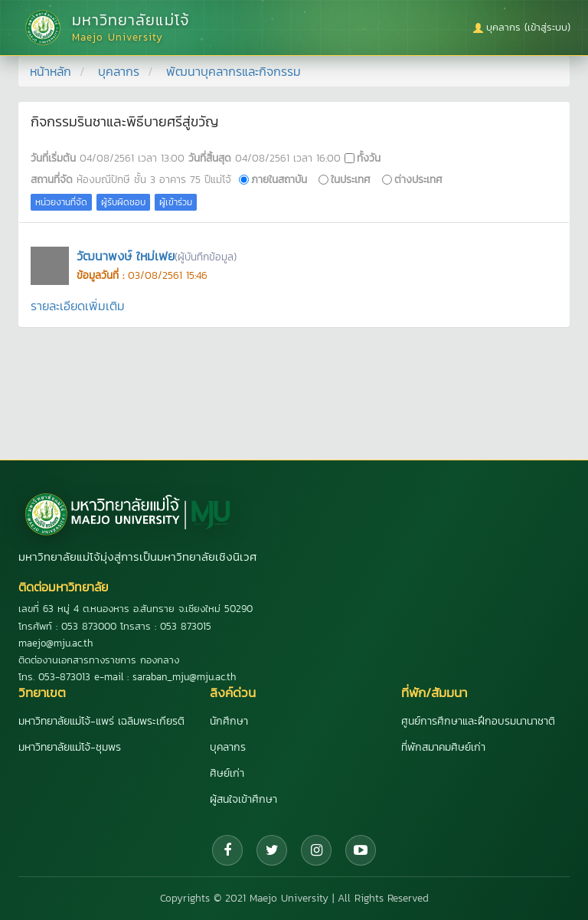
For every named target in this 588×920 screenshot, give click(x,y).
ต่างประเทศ (418, 179)
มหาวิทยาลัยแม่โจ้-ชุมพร (70, 747)
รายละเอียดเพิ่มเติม (78, 306)
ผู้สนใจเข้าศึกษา (243, 799)
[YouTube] (361, 850)
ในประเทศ (351, 179)
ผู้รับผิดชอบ (123, 202)
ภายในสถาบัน (279, 179)
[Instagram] (316, 850)
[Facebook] (227, 850)
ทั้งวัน (369, 158)
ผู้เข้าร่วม (176, 202)
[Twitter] (272, 850)
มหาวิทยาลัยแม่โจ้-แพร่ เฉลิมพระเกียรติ (101, 721)
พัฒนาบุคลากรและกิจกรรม (234, 71)
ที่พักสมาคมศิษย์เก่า (443, 747)
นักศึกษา (229, 721)
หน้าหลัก (51, 71)
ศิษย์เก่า (227, 773)
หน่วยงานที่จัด (61, 202)
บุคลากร (119, 71)
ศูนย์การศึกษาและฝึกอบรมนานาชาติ (478, 721)
